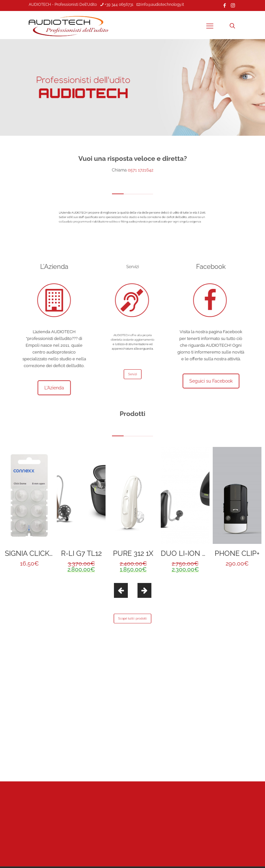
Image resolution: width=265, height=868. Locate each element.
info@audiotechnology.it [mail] (163, 5)
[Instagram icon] (233, 5)
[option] (29, 510)
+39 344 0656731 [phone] (119, 5)
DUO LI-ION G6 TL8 (193, 553)
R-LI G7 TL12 (81, 553)
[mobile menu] (210, 26)
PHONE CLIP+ (237, 553)
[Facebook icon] (225, 5)
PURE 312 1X (133, 553)
